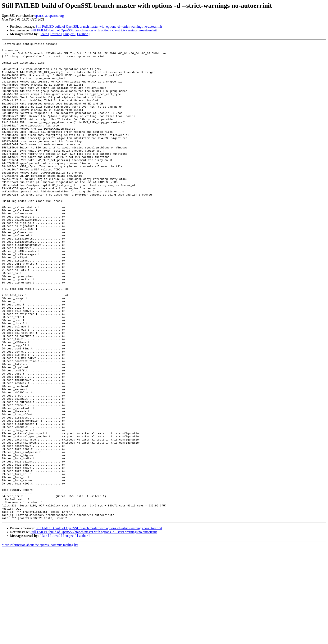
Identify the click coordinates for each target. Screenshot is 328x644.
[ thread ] (56, 34)
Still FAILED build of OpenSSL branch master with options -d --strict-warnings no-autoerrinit (99, 26)
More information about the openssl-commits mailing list (40, 640)
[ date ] (44, 34)
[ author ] (83, 34)
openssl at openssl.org (49, 16)
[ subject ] (70, 34)
